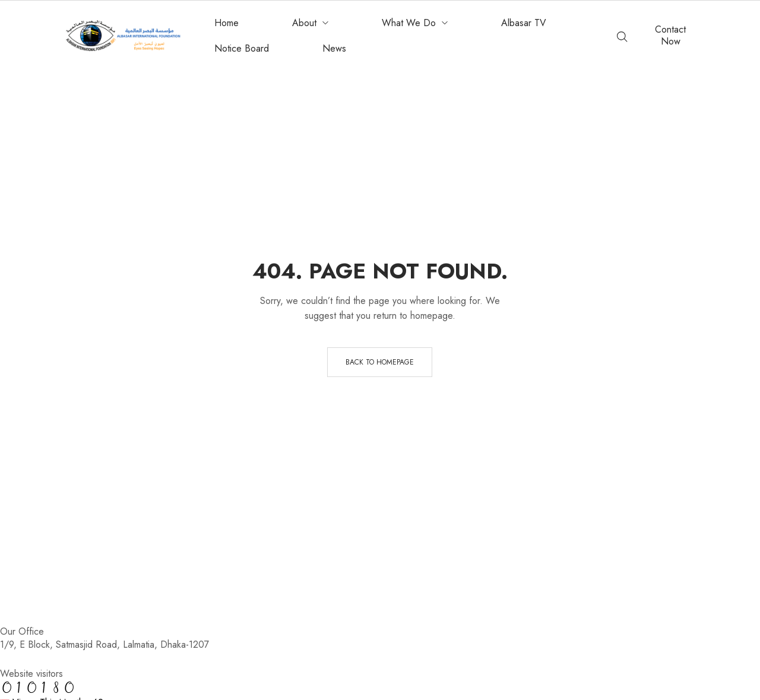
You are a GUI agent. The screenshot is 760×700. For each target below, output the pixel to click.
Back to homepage (380, 362)
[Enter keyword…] (622, 37)
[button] (670, 36)
